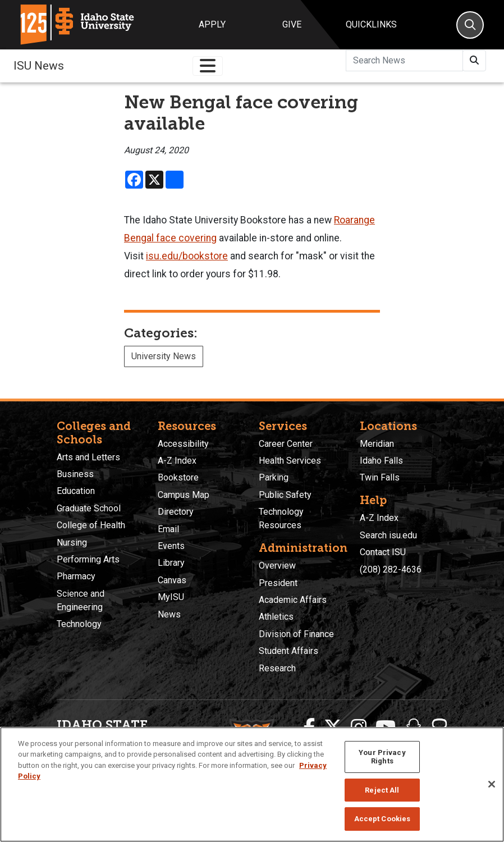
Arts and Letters (88, 457)
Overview (277, 566)
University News (164, 356)
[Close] (492, 784)
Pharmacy (76, 576)
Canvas (172, 580)
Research (277, 668)
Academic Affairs (293, 600)
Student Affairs (288, 651)
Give (292, 24)
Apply (212, 24)
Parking (274, 477)
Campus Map (184, 495)
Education (76, 491)
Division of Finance (296, 634)
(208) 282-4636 (391, 569)
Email (168, 529)
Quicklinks (371, 24)
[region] (252, 784)
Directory (176, 512)
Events (171, 546)
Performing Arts (88, 559)
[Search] (470, 25)
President (278, 583)
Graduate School (89, 508)
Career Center (286, 444)
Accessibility (183, 444)
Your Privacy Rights (382, 757)
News (169, 614)
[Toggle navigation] (208, 66)
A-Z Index (177, 461)
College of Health (91, 525)
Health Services (290, 461)
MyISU (171, 597)
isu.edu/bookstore (187, 256)
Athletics (276, 617)
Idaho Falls (381, 461)
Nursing (72, 543)
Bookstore (178, 477)
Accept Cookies (382, 819)
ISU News (39, 66)
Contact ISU (383, 552)
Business (75, 474)
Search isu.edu (388, 535)
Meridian (377, 444)
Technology (79, 624)
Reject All (382, 790)
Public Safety (285, 495)
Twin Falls (380, 477)
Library (171, 563)
